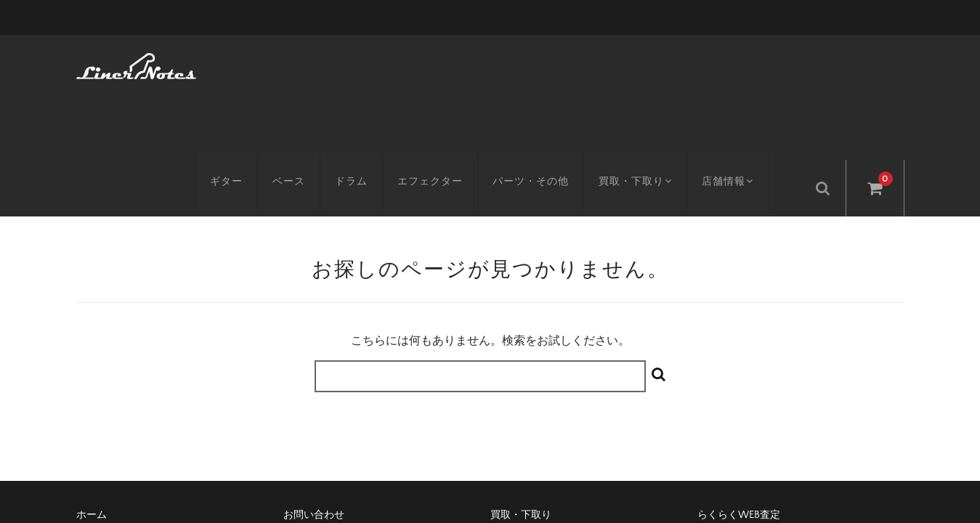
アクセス (97, 416)
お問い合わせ (314, 392)
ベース (300, 63)
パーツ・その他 (542, 63)
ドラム (362, 63)
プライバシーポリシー (748, 416)
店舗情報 (745, 63)
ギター (237, 63)
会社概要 (511, 416)
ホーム (92, 392)
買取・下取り (648, 63)
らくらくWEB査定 (739, 392)
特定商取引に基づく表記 (339, 416)
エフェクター (441, 63)
